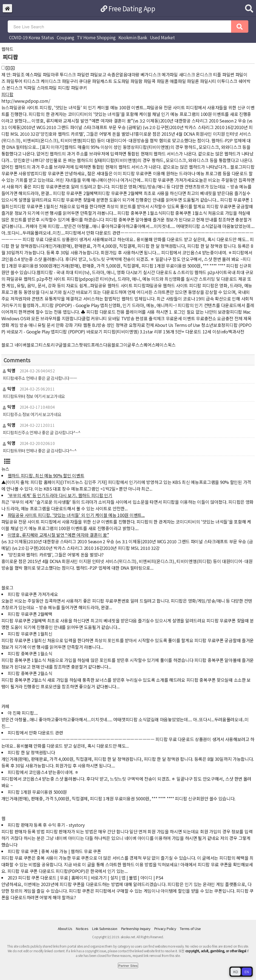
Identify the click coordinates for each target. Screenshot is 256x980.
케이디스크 (51, 81)
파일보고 (98, 74)
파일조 (18, 74)
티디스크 (32, 81)
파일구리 (70, 81)
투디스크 (68, 74)
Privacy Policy (165, 929)
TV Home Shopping (96, 37)
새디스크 (187, 74)
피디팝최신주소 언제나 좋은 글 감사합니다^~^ (42, 432)
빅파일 (30, 88)
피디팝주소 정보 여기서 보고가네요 (32, 414)
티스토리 (47, 345)
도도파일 (121, 81)
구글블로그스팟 (69, 345)
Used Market (162, 37)
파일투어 (14, 81)
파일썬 (228, 74)
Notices (82, 929)
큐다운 (85, 81)
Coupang (66, 37)
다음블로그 (113, 345)
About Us (65, 929)
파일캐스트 (102, 81)
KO (236, 972)
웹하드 (7, 49)
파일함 (136, 81)
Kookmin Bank (133, 37)
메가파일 (170, 74)
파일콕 (150, 81)
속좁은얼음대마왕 (123, 74)
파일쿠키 (79, 88)
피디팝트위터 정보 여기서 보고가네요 (34, 396)
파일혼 (163, 81)
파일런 (83, 74)
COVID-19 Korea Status (32, 37)
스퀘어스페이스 (154, 345)
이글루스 (131, 345)
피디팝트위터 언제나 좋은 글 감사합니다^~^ (40, 450)
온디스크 (204, 74)
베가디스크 (151, 74)
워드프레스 (93, 345)
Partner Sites (128, 965)
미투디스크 (227, 81)
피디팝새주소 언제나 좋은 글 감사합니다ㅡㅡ (40, 378)
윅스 (172, 345)
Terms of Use (190, 929)
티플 (217, 74)
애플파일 (178, 81)
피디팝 (64, 88)
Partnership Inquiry (136, 929)
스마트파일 (47, 88)
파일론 (193, 81)
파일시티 (208, 81)
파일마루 (51, 74)
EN (247, 972)
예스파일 (34, 74)
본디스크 (14, 88)
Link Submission (105, 929)
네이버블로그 (27, 345)
